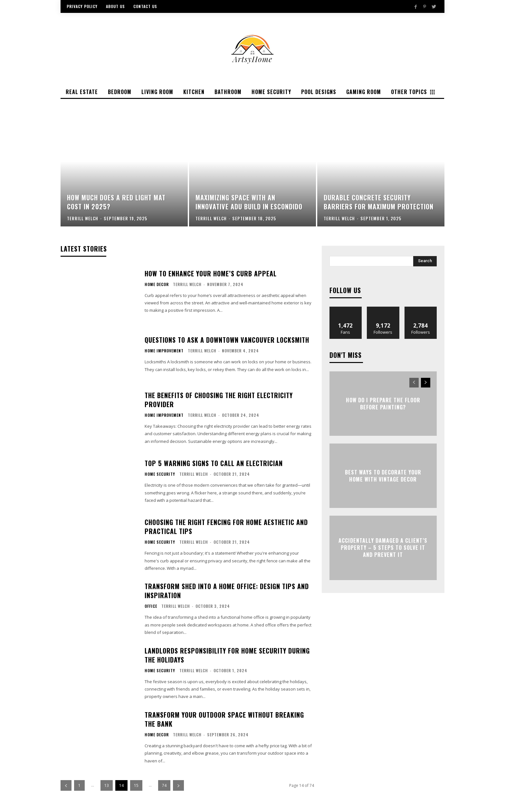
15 (136, 785)
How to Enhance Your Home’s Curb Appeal (211, 273)
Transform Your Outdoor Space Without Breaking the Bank (224, 719)
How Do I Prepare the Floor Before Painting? (383, 403)
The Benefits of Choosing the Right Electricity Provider (219, 400)
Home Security (160, 474)
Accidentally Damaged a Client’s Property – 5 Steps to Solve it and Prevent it (383, 548)
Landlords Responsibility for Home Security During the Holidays (227, 655)
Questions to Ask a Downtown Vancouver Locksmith (227, 340)
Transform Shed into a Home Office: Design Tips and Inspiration (227, 591)
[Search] (425, 261)
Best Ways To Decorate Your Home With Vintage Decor (383, 475)
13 (107, 785)
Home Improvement (164, 351)
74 (164, 785)
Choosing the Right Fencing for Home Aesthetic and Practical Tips (226, 527)
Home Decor (157, 284)
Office (151, 606)
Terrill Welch (187, 284)
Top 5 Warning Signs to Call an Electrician (214, 463)
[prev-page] (66, 785)
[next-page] (178, 785)
